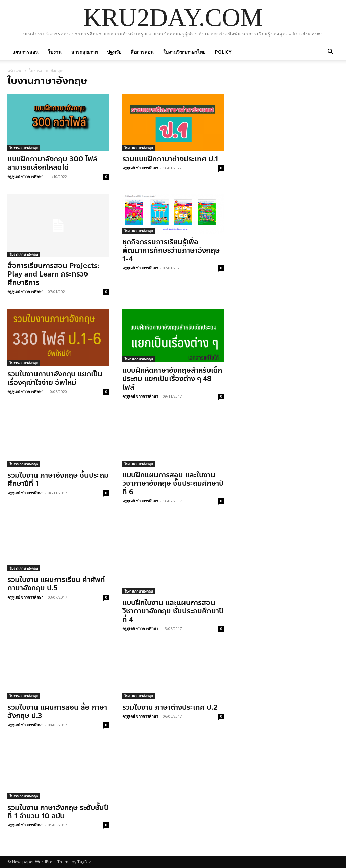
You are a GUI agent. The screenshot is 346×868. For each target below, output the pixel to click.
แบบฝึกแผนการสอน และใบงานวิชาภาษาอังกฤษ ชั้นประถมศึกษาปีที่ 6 (173, 483)
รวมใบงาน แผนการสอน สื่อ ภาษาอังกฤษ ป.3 (57, 712)
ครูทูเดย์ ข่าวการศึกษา (25, 176)
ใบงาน (55, 52)
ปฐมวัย (114, 52)
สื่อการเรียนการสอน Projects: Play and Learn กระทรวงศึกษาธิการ (54, 274)
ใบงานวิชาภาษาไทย (184, 52)
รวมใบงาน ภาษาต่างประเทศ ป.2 (170, 707)
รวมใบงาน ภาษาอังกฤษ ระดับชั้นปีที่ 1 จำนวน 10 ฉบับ (58, 812)
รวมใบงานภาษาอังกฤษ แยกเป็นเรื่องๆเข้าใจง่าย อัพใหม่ (55, 378)
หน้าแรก (15, 70)
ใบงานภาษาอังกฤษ (24, 148)
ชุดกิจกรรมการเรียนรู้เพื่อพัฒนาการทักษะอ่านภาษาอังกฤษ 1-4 (171, 251)
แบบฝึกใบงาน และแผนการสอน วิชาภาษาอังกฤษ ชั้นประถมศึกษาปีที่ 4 (173, 611)
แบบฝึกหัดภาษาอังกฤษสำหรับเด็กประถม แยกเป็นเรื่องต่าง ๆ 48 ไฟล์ (172, 379)
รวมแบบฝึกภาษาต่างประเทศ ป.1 (170, 159)
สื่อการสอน (142, 52)
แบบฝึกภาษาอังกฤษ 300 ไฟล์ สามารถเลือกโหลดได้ (52, 163)
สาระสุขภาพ (84, 52)
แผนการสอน (25, 52)
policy (223, 52)
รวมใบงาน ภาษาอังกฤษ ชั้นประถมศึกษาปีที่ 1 (58, 480)
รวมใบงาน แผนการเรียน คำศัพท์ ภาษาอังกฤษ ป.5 (56, 584)
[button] (330, 52)
